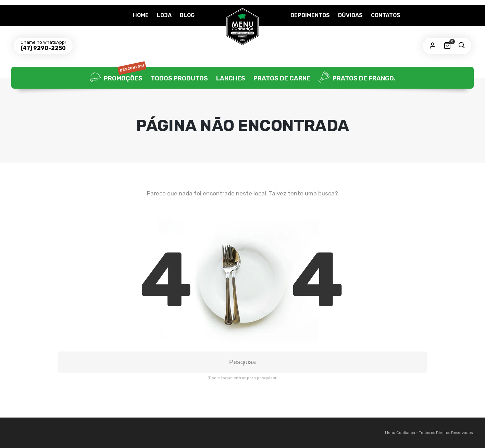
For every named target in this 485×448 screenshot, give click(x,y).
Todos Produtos (179, 78)
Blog (187, 15)
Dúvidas (350, 15)
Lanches (231, 78)
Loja (164, 15)
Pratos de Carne (282, 78)
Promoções (118, 78)
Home (141, 15)
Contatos (386, 15)
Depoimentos (310, 15)
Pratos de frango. (357, 78)
